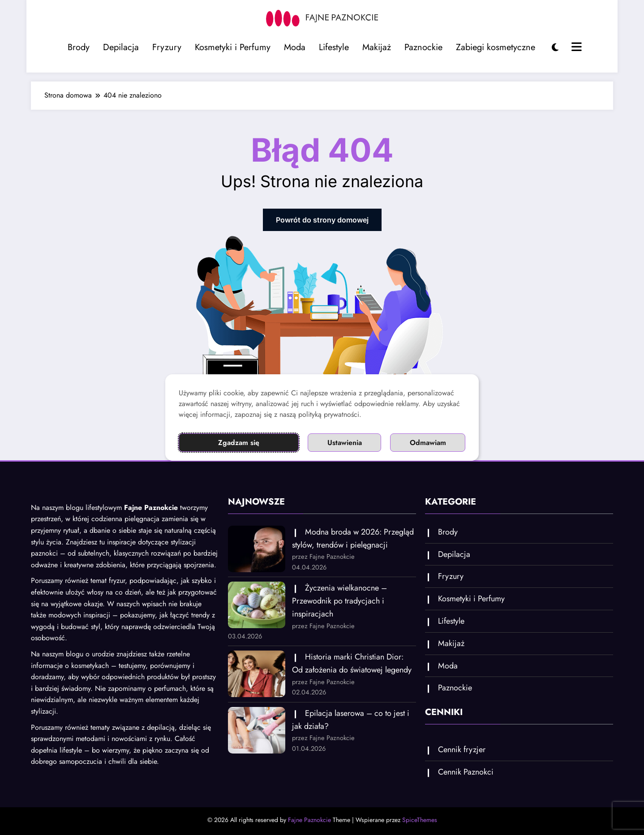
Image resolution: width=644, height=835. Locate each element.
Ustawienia (345, 443)
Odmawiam (428, 443)
